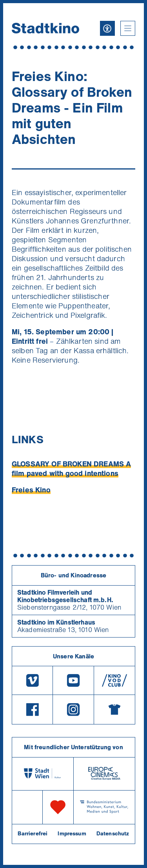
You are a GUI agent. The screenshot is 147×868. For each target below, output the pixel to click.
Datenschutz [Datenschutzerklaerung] (113, 833)
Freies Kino (31, 490)
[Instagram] (73, 710)
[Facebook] (32, 710)
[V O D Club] (114, 680)
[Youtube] (73, 680)
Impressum (72, 833)
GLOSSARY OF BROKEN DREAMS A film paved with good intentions (71, 468)
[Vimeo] (32, 680)
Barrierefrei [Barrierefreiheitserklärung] (33, 833)
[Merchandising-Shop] (114, 710)
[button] (128, 28)
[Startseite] (45, 28)
